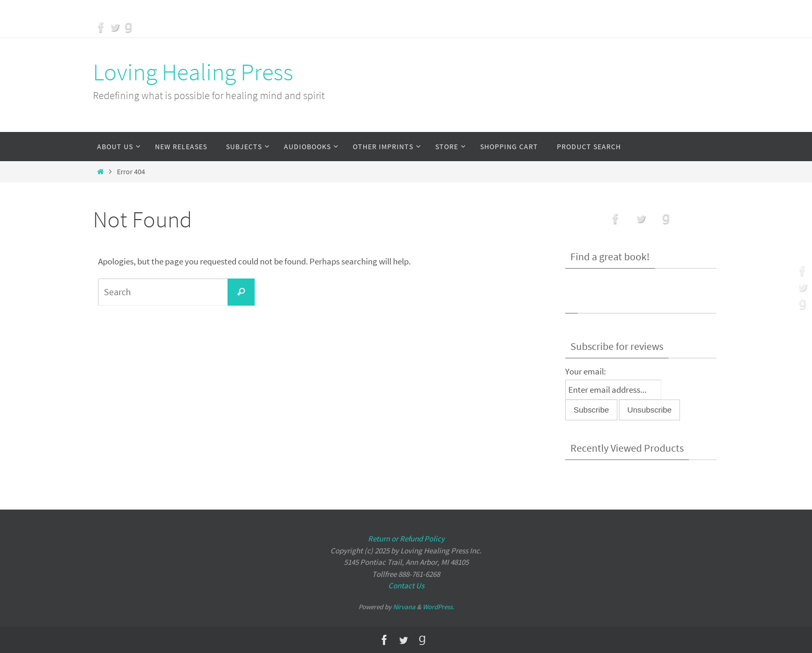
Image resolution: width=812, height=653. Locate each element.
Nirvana (404, 607)
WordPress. (438, 607)
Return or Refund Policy (406, 539)
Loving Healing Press (193, 72)
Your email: (586, 371)
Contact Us (406, 585)
